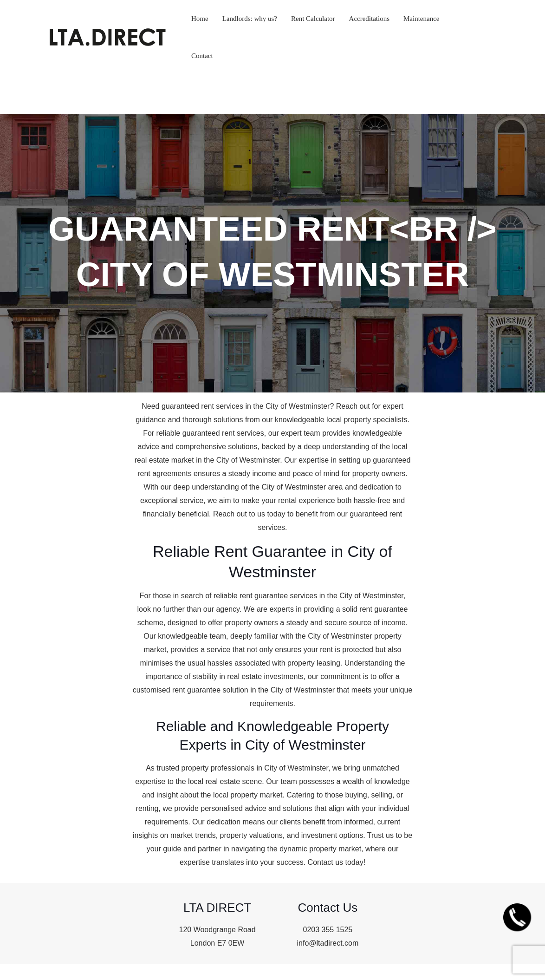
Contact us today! (337, 862)
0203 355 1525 (328, 930)
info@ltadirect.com (328, 943)
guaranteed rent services (202, 406)
